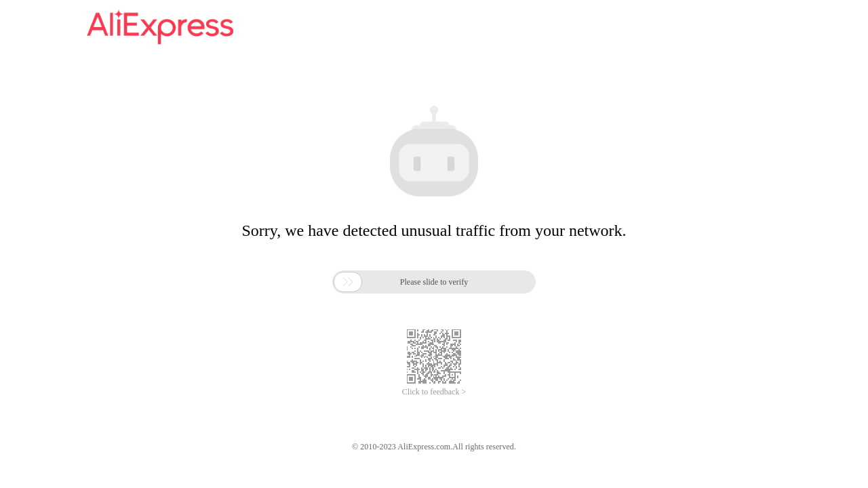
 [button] (348, 282)
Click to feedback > (434, 392)
